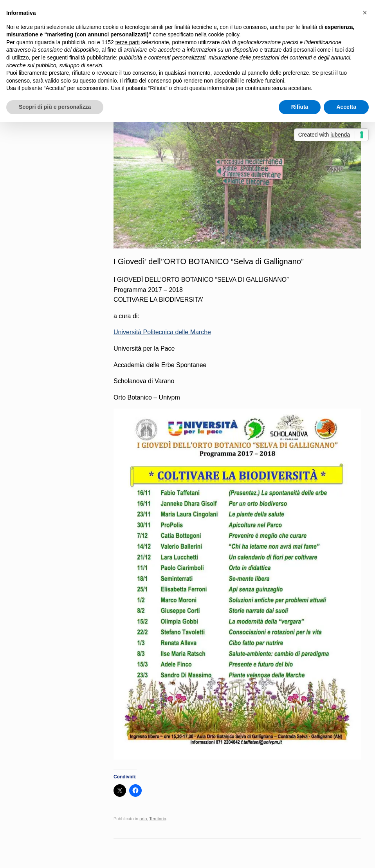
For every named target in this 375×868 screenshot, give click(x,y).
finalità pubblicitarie (93, 58)
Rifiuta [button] (300, 107)
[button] (365, 13)
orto (143, 819)
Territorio (158, 819)
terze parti (128, 42)
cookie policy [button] (224, 34)
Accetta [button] (346, 107)
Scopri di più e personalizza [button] (55, 107)
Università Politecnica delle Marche (162, 332)
